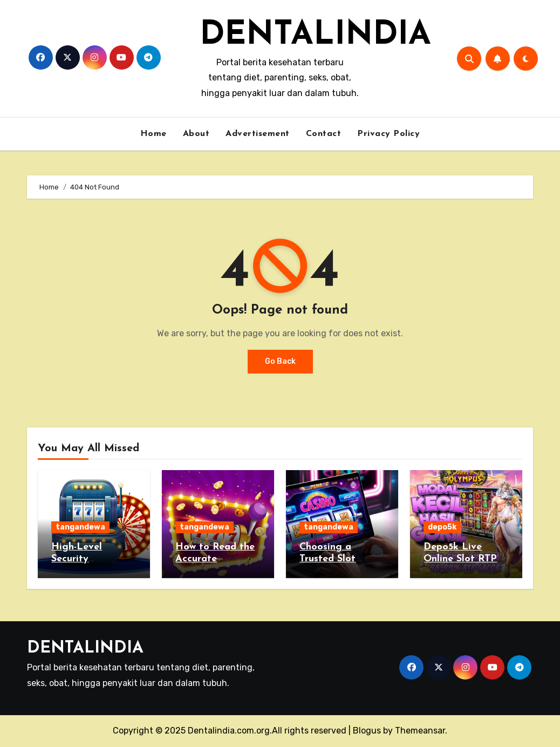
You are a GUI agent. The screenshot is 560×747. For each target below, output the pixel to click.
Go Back (280, 361)
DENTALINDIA (315, 36)
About (196, 134)
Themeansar (420, 731)
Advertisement (258, 134)
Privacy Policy (388, 134)
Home (153, 134)
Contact (324, 134)
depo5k (442, 527)
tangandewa (80, 527)
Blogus (367, 731)
